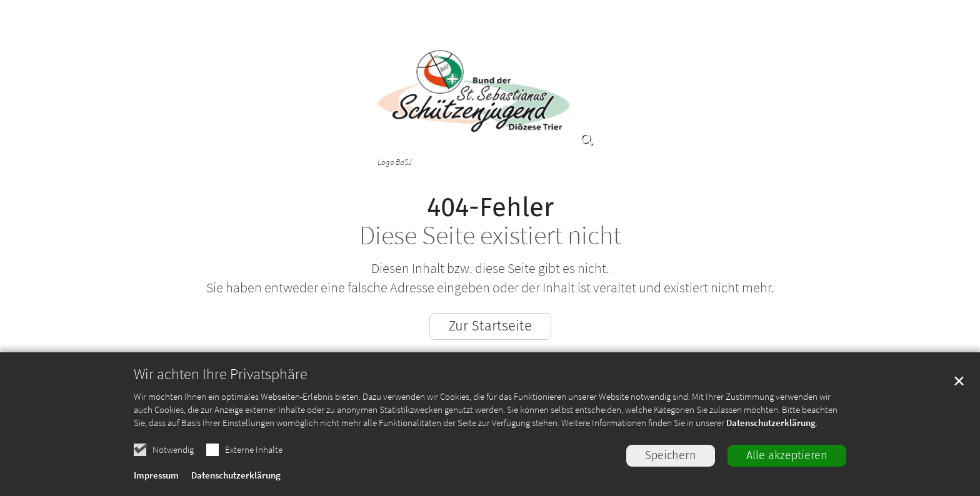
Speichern (671, 455)
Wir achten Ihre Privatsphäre (221, 374)
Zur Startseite (490, 326)
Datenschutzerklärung (771, 423)
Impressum (156, 475)
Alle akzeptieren (787, 455)
